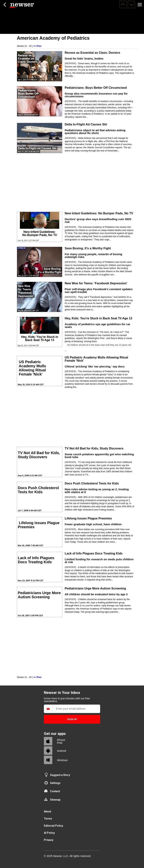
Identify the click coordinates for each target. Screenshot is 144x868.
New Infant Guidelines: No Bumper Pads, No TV (99, 213)
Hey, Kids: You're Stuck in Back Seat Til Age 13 (98, 318)
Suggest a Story (60, 775)
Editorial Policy (53, 826)
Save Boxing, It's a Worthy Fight (88, 248)
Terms (48, 819)
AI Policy (49, 833)
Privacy (49, 840)
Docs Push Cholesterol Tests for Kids (92, 483)
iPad (60, 743)
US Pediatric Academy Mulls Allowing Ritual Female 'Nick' (96, 359)
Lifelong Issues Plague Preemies (88, 518)
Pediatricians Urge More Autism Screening (95, 588)
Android (61, 751)
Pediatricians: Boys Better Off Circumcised (96, 88)
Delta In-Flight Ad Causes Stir (86, 124)
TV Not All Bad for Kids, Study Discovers (94, 448)
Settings (55, 783)
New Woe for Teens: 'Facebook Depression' (96, 283)
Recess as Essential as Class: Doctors (92, 53)
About (48, 811)
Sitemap (55, 800)
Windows (62, 760)
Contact (55, 791)
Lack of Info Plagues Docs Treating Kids (94, 553)
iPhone (61, 740)
